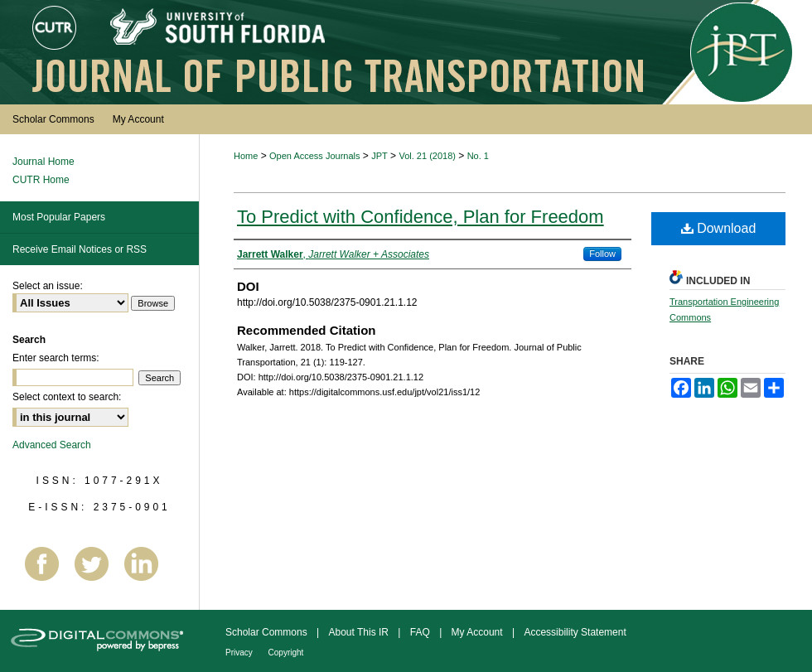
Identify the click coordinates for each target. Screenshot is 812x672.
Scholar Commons (268, 632)
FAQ (421, 632)
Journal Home (43, 162)
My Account (479, 632)
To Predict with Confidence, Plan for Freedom (420, 217)
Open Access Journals (314, 156)
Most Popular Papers (59, 217)
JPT (379, 156)
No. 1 (478, 156)
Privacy (240, 653)
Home (246, 156)
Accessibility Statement (575, 632)
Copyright (286, 653)
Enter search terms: (56, 358)
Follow (602, 254)
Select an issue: (48, 286)
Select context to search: (67, 397)
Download (719, 228)
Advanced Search (52, 445)
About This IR (360, 632)
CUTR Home (41, 180)
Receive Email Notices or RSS (80, 249)
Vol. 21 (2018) (427, 156)
